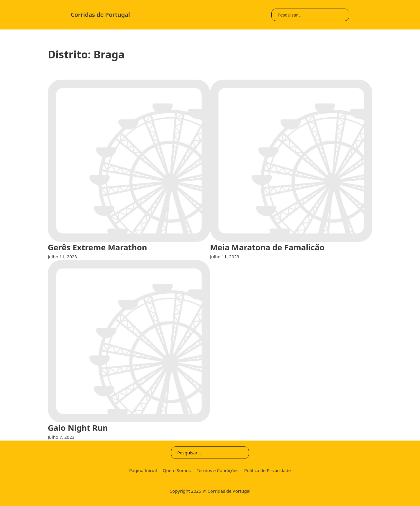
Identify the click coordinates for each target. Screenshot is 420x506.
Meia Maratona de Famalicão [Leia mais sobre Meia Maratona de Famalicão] (267, 247)
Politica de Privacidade (268, 470)
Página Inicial (143, 470)
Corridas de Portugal (100, 15)
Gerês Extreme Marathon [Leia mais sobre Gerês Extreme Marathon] (97, 247)
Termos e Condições (218, 470)
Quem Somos (177, 470)
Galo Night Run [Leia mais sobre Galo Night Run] (78, 428)
